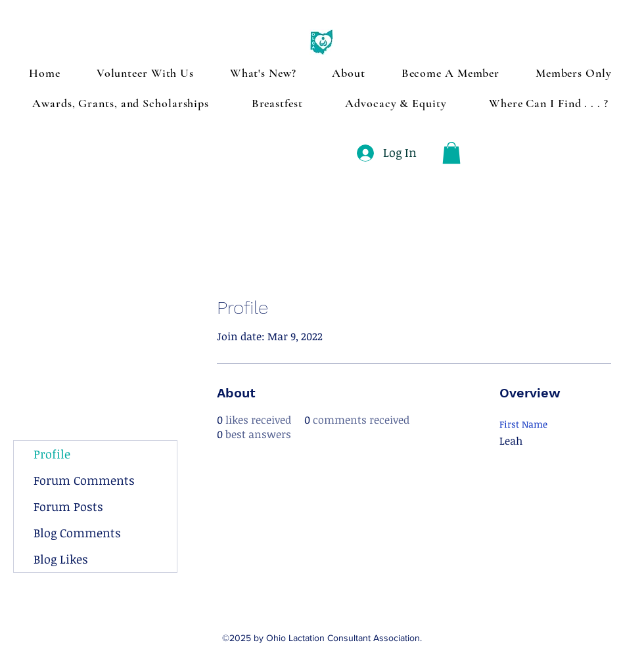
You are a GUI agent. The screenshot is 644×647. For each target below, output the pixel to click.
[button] (451, 153)
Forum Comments (84, 480)
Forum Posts (68, 506)
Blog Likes (61, 559)
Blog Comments (77, 533)
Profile (52, 454)
